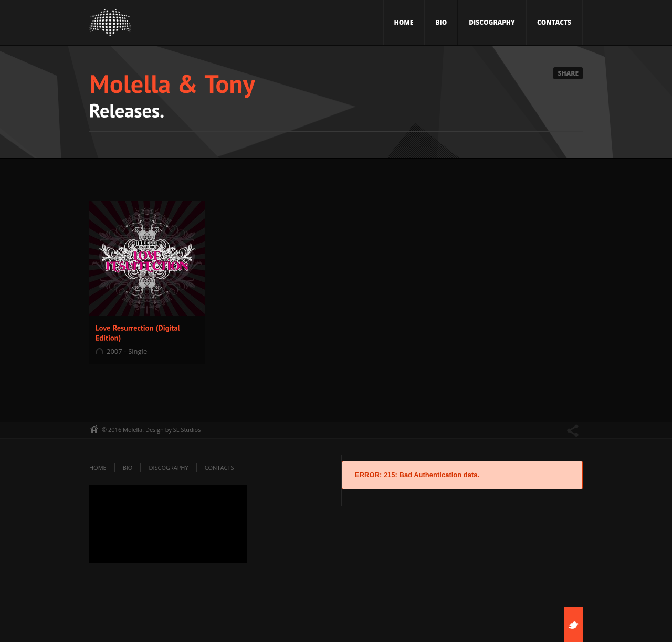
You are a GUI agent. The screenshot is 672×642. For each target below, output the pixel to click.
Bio (441, 22)
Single (138, 351)
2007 (114, 351)
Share (568, 73)
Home (404, 22)
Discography (492, 22)
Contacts (554, 22)
